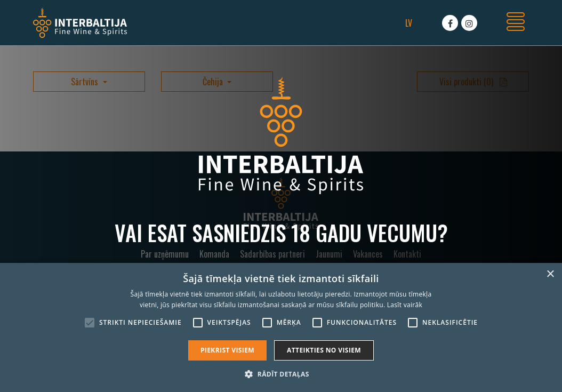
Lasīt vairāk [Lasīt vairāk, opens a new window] (405, 305)
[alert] (281, 327)
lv (409, 23)
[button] (281, 374)
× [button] (550, 274)
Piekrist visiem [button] (227, 350)
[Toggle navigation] (516, 23)
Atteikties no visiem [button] (324, 350)
